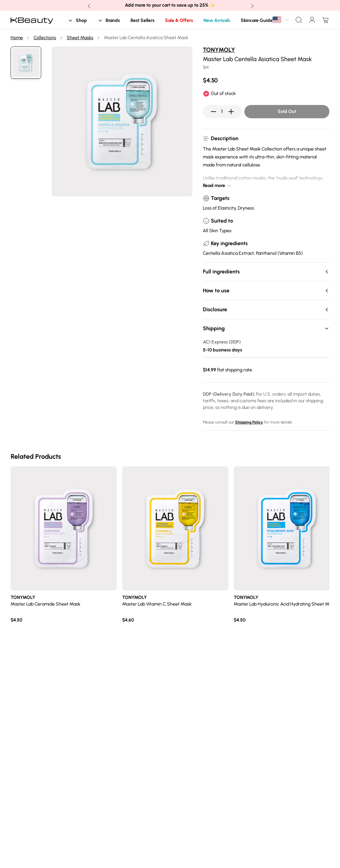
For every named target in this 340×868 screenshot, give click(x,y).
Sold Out (287, 111)
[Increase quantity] (231, 112)
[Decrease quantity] (213, 112)
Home (17, 38)
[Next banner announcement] (252, 5)
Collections (45, 38)
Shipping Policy (249, 422)
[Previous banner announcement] (88, 5)
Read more (217, 186)
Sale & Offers (179, 20)
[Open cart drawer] (324, 20)
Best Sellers (142, 20)
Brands (109, 20)
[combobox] (281, 20)
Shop (77, 20)
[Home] (32, 20)
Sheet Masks (80, 38)
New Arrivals (217, 20)
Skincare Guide (257, 20)
